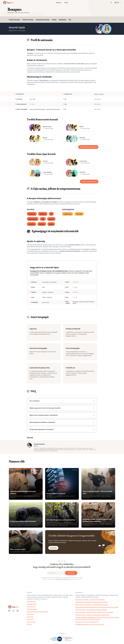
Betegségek (63, 20)
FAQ (70, 20)
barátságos (32, 214)
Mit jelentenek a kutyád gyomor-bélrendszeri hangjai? (91, 603)
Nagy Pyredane (31, 623)
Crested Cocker (31, 602)
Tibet (34, 99)
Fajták (66, 3)
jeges (44, 287)
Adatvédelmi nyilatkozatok (62, 580)
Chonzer (29, 625)
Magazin (59, 3)
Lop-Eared (50, 292)
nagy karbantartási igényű (53, 109)
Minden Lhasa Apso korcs (89, 182)
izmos (44, 302)
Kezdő (81, 302)
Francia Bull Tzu (31, 607)
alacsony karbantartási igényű (37, 109)
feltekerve (50, 297)
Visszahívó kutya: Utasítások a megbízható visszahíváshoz (92, 616)
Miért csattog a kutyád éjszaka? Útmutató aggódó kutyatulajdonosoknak (97, 608)
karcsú (47, 302)
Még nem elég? (62, 562)
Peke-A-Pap (30, 615)
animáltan (32, 224)
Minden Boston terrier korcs (88, 147)
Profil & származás (14, 20)
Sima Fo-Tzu (30, 620)
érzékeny (42, 224)
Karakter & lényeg (28, 20)
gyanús (51, 224)
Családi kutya (68, 214)
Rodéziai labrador (32, 610)
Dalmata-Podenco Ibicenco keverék (37, 612)
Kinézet (54, 20)
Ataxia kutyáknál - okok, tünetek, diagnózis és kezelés (91, 611)
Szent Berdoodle (32, 605)
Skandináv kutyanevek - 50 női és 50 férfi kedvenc (90, 600)
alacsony (101, 94)
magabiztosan (33, 219)
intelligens (43, 214)
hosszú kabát (53, 282)
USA (31, 99)
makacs (44, 297)
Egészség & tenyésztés (43, 20)
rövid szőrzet (45, 282)
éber (43, 219)
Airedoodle (30, 618)
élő (51, 214)
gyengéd (51, 219)
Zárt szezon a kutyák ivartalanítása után (87, 623)
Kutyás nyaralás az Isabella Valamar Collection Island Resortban (94, 613)
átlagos (96, 94)
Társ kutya (79, 214)
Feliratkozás (71, 574)
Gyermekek (76, 302)
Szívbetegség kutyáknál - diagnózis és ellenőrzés (90, 625)
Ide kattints (53, 549)
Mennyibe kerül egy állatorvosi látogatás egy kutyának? (92, 605)
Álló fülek (45, 292)
